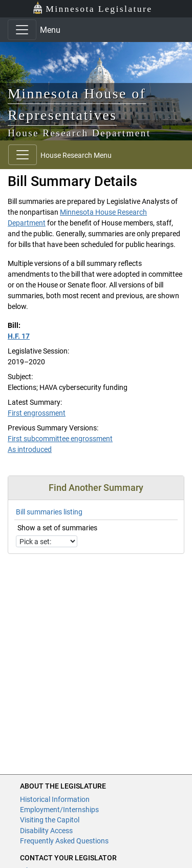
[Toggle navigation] (22, 30)
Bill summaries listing (49, 512)
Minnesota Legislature (92, 8)
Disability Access (46, 831)
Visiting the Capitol (50, 820)
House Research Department (79, 133)
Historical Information (55, 799)
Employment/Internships (59, 810)
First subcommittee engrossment (60, 439)
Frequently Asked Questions (64, 841)
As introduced (30, 449)
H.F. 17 (19, 336)
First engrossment (37, 413)
